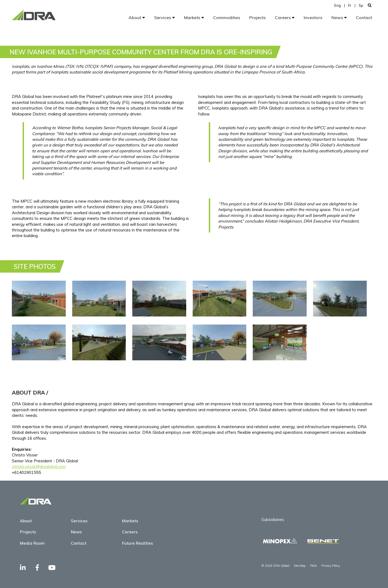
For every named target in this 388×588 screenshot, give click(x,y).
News (339, 17)
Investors (313, 17)
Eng (338, 5)
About (137, 17)
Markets (194, 17)
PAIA (313, 566)
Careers (285, 17)
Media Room (32, 543)
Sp (361, 5)
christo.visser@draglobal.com (39, 466)
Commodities (227, 17)
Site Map (300, 566)
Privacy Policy (331, 566)
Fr (350, 5)
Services (164, 17)
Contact (364, 17)
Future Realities (138, 543)
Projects (257, 17)
